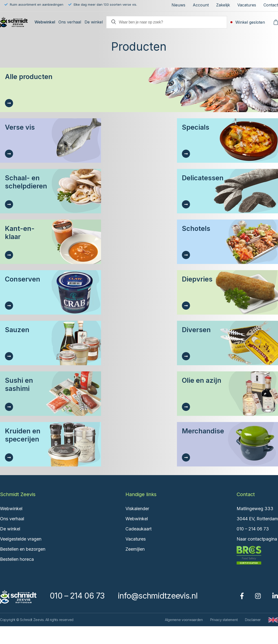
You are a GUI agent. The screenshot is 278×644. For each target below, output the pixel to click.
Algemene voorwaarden (184, 620)
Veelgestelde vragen (21, 539)
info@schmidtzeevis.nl (157, 596)
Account (201, 5)
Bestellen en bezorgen (23, 549)
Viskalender (137, 509)
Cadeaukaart (139, 529)
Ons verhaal (70, 22)
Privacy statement (224, 620)
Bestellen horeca (17, 559)
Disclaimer (253, 620)
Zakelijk (223, 5)
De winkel (94, 22)
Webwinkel (45, 22)
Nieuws (178, 5)
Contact (271, 5)
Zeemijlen (135, 549)
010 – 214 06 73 (253, 529)
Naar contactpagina (257, 539)
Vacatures (247, 5)
